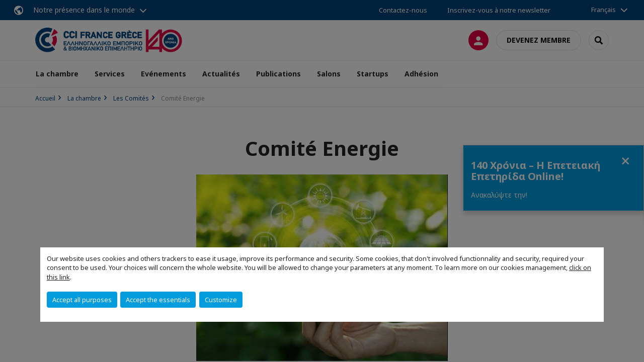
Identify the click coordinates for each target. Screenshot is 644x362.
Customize (221, 300)
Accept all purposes (82, 300)
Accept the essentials (158, 300)
